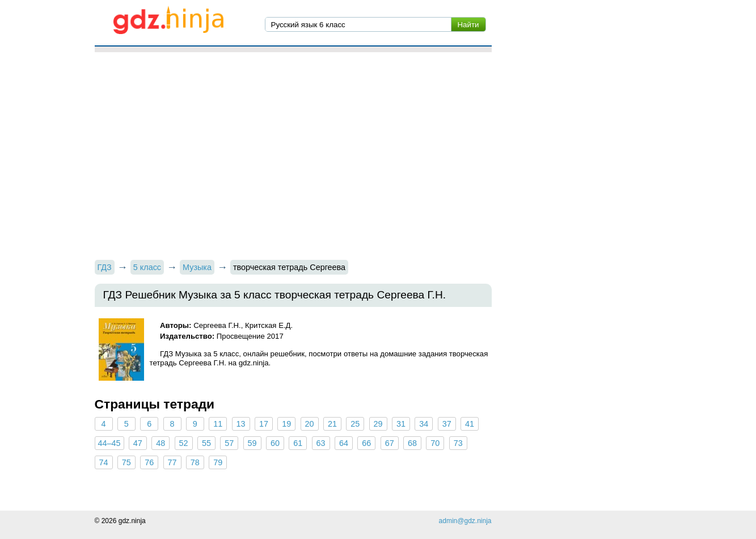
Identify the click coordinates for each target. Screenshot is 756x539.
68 (412, 443)
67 (390, 443)
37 (447, 424)
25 (355, 424)
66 (366, 443)
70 (435, 443)
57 (229, 443)
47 (138, 443)
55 (206, 443)
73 (458, 443)
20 (310, 424)
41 (470, 424)
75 (126, 462)
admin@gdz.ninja (465, 521)
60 (275, 443)
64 (344, 443)
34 (424, 424)
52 (184, 443)
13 (241, 424)
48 (161, 443)
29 (378, 424)
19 (286, 424)
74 (103, 462)
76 (149, 462)
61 (298, 443)
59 (252, 443)
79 (218, 462)
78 (195, 462)
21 (332, 424)
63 (321, 443)
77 (172, 462)
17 (264, 424)
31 (401, 424)
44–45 (109, 443)
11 (218, 424)
